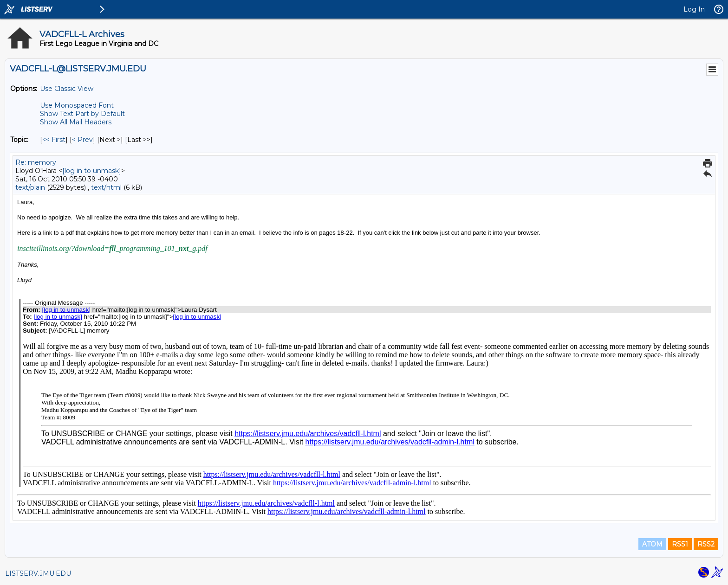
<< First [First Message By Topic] (54, 140)
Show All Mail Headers (76, 122)
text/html (106, 187)
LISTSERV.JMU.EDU (38, 573)
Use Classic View (67, 89)
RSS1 (680, 544)
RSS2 (706, 544)
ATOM (652, 544)
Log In (694, 9)
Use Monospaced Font (77, 105)
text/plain (30, 187)
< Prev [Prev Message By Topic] (82, 140)
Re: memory (36, 162)
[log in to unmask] (92, 171)
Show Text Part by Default (82, 114)
